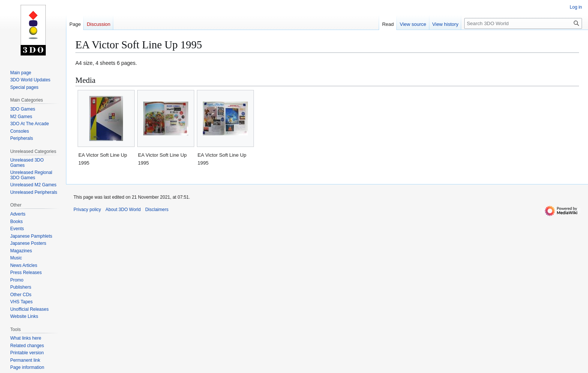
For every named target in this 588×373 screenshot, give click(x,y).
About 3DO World (123, 210)
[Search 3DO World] (523, 23)
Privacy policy (87, 210)
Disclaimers (157, 210)
